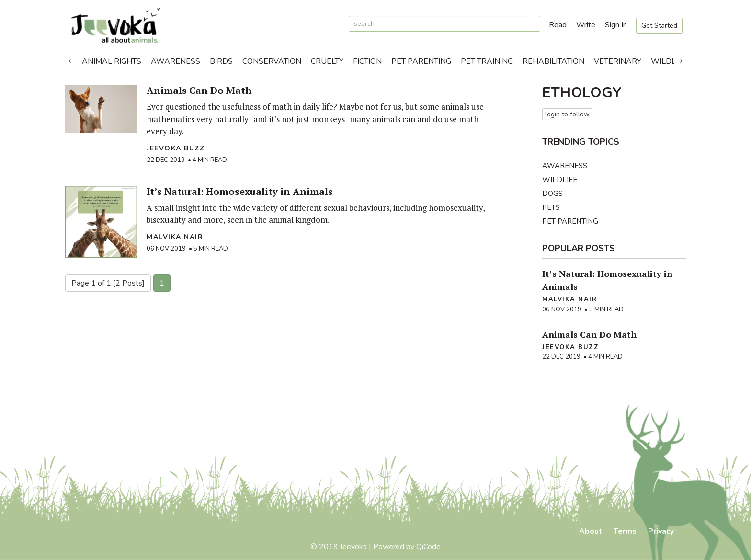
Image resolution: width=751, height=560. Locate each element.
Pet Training (487, 61)
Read (558, 25)
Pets (551, 207)
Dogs (552, 194)
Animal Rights (112, 61)
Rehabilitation (553, 61)
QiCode (428, 547)
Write (586, 25)
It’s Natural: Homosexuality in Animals (240, 191)
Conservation (272, 61)
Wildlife (669, 61)
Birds (221, 61)
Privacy (661, 531)
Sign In (616, 25)
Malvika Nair (175, 237)
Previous (70, 59)
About (591, 531)
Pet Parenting (421, 61)
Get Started (659, 26)
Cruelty (327, 61)
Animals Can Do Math (199, 90)
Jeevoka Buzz (176, 148)
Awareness (176, 61)
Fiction (367, 61)
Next (681, 59)
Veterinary (618, 61)
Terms (625, 531)
